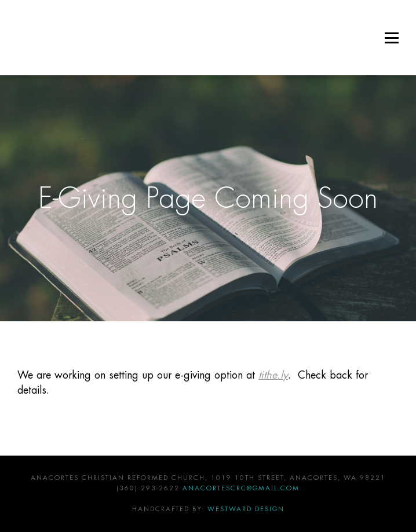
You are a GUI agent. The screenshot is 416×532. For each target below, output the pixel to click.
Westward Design (246, 509)
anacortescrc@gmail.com (241, 488)
